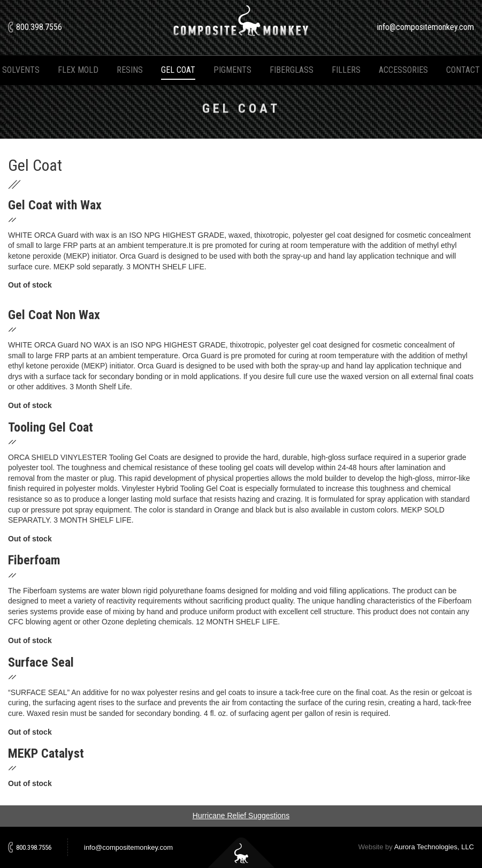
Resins (130, 70)
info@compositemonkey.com (426, 27)
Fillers (346, 70)
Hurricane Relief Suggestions (241, 816)
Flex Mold (78, 70)
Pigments (232, 70)
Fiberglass (292, 70)
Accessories (403, 70)
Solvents (21, 70)
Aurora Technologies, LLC (434, 847)
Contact (463, 70)
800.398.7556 (39, 27)
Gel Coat (178, 70)
